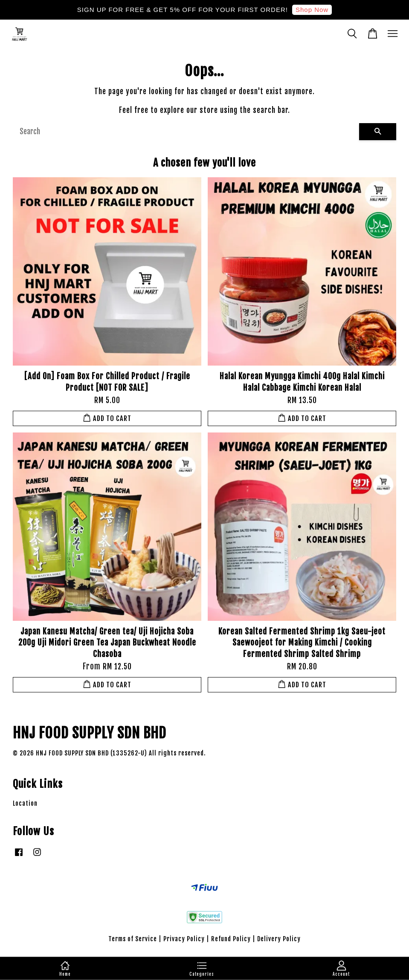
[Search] (186, 132)
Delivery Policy (279, 939)
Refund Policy (231, 939)
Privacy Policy (184, 939)
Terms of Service (133, 939)
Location (25, 803)
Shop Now (312, 10)
